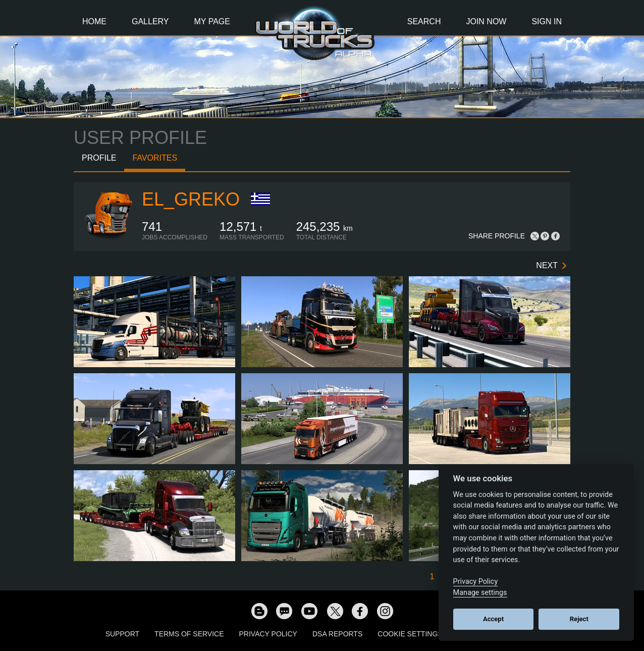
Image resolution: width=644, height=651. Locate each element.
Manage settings (480, 593)
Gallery (150, 21)
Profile (99, 158)
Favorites (155, 158)
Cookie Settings (410, 634)
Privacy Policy (268, 634)
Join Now (486, 21)
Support (122, 634)
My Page (212, 21)
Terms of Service (189, 634)
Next (547, 265)
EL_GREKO (191, 199)
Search (424, 21)
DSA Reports (337, 634)
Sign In (547, 21)
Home (94, 21)
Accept (493, 619)
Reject (579, 619)
